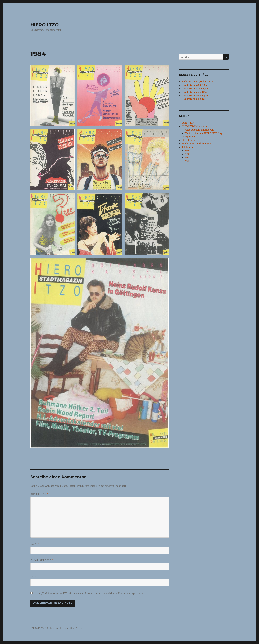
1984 (187, 154)
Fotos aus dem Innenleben (199, 130)
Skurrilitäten (189, 140)
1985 (187, 158)
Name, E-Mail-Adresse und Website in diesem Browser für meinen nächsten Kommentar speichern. (89, 593)
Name (35, 544)
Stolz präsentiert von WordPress (64, 628)
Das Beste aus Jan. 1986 (194, 92)
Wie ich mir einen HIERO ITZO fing (203, 133)
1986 (187, 161)
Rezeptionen (189, 137)
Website (36, 576)
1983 (187, 151)
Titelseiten (188, 147)
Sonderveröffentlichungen (196, 144)
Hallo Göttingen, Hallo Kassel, (198, 82)
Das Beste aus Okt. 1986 (194, 85)
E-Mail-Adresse (42, 560)
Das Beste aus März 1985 (195, 96)
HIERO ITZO (45, 25)
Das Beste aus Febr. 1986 (195, 89)
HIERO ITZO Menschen (194, 126)
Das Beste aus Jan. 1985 (194, 99)
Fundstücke (188, 123)
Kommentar (39, 494)
